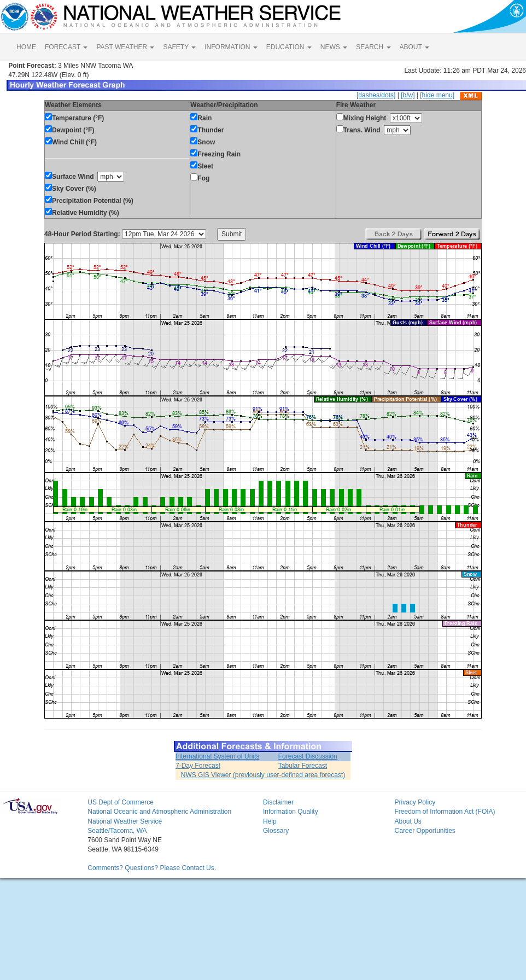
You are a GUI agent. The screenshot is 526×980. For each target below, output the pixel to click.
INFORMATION (231, 47)
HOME (26, 47)
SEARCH (373, 47)
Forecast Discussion (308, 756)
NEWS (334, 47)
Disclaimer (278, 802)
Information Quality (291, 812)
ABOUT (414, 47)
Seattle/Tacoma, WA (117, 831)
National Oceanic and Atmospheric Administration (159, 812)
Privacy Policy (415, 802)
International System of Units (217, 756)
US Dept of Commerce (121, 802)
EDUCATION (289, 47)
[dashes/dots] (376, 95)
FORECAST (66, 47)
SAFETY (179, 47)
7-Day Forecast (198, 766)
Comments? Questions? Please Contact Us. (152, 868)
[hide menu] (437, 95)
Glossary (276, 831)
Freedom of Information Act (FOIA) (445, 812)
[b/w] (408, 95)
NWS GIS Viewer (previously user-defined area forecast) (263, 775)
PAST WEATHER (125, 47)
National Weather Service (125, 821)
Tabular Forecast (303, 766)
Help (270, 821)
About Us (408, 821)
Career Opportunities (425, 831)
